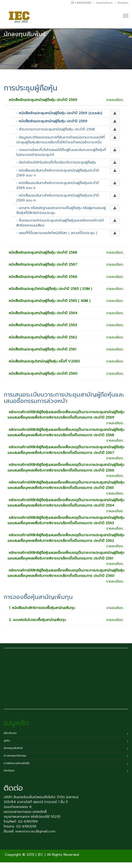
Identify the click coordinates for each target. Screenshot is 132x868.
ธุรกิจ (7, 741)
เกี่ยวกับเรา (10, 733)
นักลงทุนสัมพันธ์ (13, 748)
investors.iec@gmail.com (35, 831)
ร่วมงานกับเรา (104, 3)
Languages (83, 3)
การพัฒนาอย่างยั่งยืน (17, 763)
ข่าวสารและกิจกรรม (15, 756)
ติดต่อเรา (123, 3)
